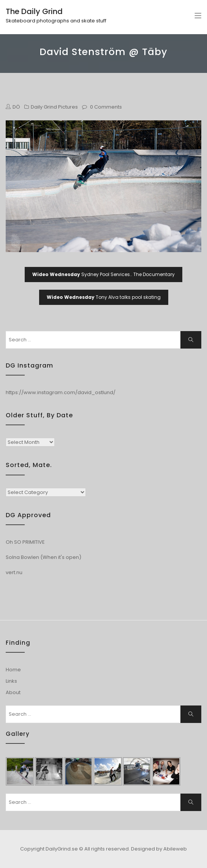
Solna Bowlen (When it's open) (43, 557)
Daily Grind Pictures (54, 107)
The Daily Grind (34, 11)
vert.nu (14, 572)
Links (11, 681)
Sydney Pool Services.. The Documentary (103, 274)
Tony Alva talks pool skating (104, 297)
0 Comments (106, 107)
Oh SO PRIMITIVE (25, 542)
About (13, 692)
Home (13, 670)
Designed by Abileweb (159, 849)
